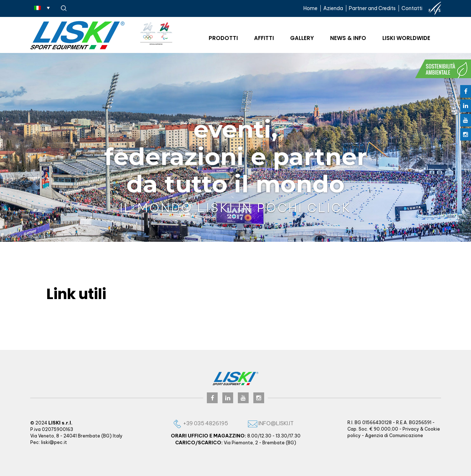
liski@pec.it (54, 442)
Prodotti (223, 38)
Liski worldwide (406, 38)
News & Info (348, 38)
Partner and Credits (372, 8)
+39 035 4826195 (200, 423)
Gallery (302, 38)
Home (310, 8)
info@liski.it (271, 423)
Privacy (411, 429)
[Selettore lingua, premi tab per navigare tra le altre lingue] (42, 8)
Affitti (264, 38)
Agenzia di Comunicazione (394, 435)
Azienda (333, 8)
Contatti (412, 8)
